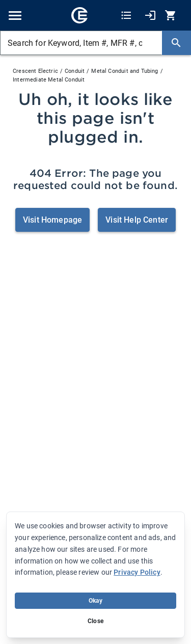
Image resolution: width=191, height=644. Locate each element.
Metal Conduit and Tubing (125, 71)
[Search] (176, 43)
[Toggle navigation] (15, 16)
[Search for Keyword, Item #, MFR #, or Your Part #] (81, 43)
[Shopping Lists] (126, 16)
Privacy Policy (137, 572)
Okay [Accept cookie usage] (95, 601)
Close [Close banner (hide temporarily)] (95, 621)
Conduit (75, 71)
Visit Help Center (137, 220)
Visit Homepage (52, 220)
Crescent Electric (35, 71)
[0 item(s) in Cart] (172, 16)
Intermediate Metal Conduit (49, 80)
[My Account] (150, 16)
